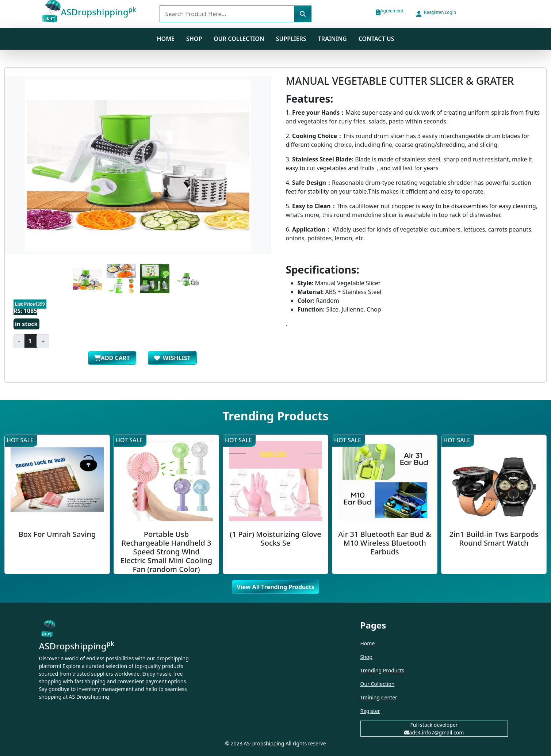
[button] (436, 14)
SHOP (194, 39)
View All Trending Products (275, 587)
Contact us (376, 39)
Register (370, 711)
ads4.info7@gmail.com (434, 732)
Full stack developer (434, 725)
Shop (366, 657)
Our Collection (239, 39)
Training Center (379, 697)
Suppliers (291, 39)
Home (165, 39)
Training (332, 39)
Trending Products (382, 670)
